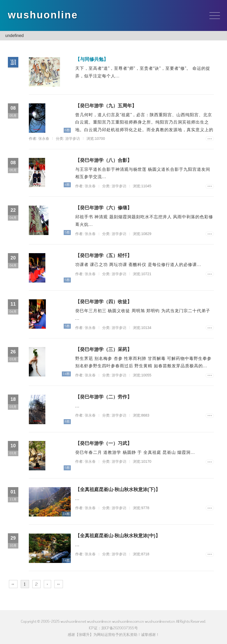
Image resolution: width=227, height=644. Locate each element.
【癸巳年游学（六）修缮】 (101, 208)
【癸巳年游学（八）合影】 (101, 160)
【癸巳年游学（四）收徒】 (101, 302)
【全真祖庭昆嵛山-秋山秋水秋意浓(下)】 (115, 488)
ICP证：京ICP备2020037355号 (114, 626)
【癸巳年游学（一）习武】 (101, 442)
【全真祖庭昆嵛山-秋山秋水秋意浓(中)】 (115, 534)
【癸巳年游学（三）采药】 (101, 348)
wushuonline (44, 15)
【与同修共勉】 (89, 60)
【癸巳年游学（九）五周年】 (104, 106)
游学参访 (73, 139)
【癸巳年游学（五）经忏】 (101, 256)
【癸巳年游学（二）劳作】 (101, 396)
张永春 (44, 139)
